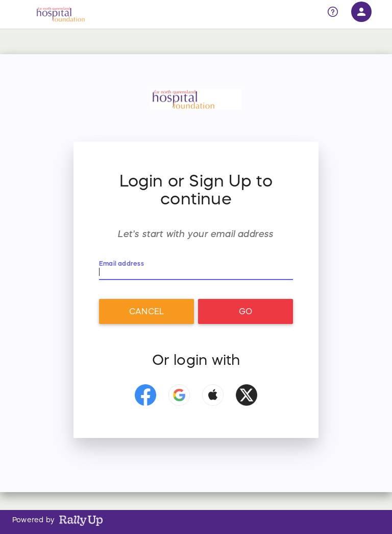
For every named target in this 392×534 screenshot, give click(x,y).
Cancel (146, 311)
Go (246, 311)
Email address (122, 263)
